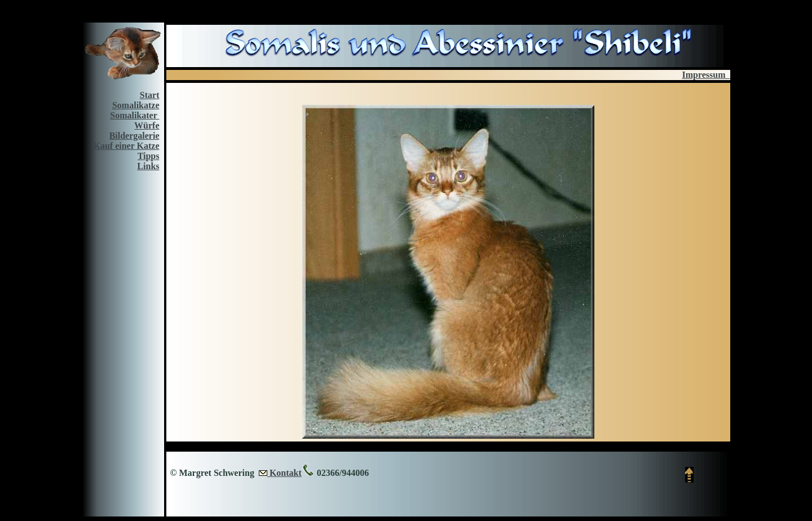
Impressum (706, 75)
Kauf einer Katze (126, 146)
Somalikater (134, 115)
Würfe (147, 125)
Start (150, 95)
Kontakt (284, 473)
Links (148, 166)
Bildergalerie (134, 136)
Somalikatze (136, 105)
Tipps (149, 156)
